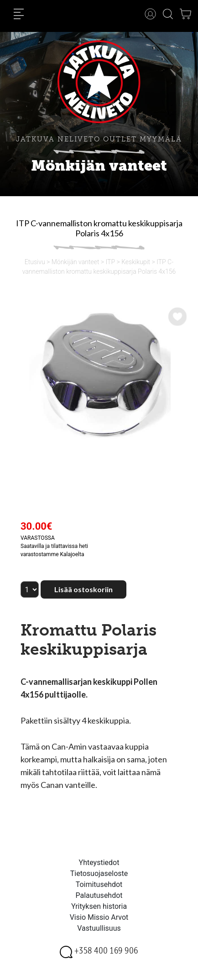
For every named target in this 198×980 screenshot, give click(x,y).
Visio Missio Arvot (99, 917)
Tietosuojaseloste (99, 873)
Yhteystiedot (99, 863)
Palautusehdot (99, 895)
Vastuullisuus (99, 928)
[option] (99, 374)
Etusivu (35, 262)
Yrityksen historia (99, 906)
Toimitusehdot (99, 884)
